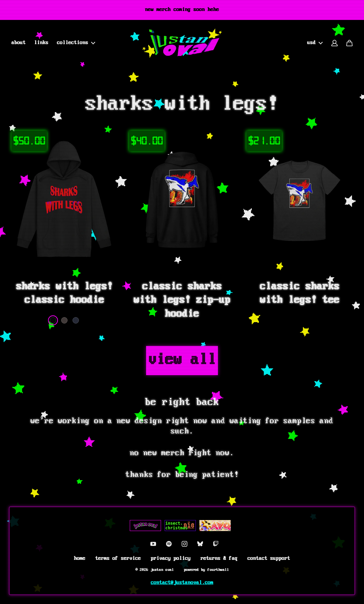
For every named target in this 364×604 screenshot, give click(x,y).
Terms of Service (118, 559)
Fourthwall (218, 570)
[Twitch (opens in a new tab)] (216, 544)
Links (41, 43)
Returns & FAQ (219, 559)
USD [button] (315, 43)
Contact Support (269, 559)
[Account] (334, 43)
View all (182, 360)
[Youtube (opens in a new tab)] (153, 544)
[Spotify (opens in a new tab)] (169, 544)
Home (80, 559)
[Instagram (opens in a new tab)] (184, 544)
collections (76, 43)
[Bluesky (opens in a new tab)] (200, 544)
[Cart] (349, 43)
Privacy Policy (171, 559)
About (18, 43)
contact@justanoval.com (182, 583)
